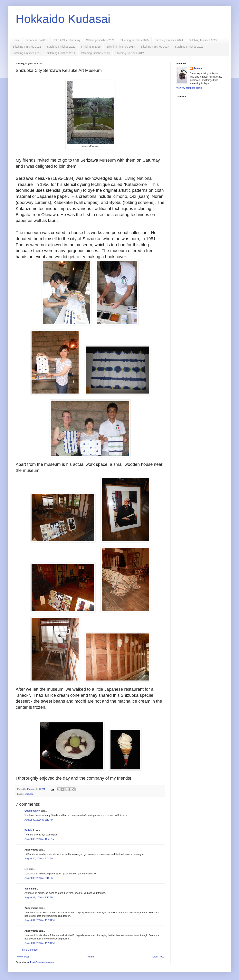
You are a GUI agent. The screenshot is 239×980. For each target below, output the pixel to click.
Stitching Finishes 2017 (155, 47)
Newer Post (23, 957)
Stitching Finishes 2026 (100, 40)
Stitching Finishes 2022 (203, 40)
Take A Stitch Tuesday (67, 40)
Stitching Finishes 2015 (27, 53)
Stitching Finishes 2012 (130, 53)
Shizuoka (29, 794)
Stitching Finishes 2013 (96, 53)
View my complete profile (189, 88)
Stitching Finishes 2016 (189, 47)
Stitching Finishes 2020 (61, 47)
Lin (26, 869)
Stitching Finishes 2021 (27, 47)
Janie (28, 889)
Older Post (158, 957)
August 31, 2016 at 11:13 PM (40, 920)
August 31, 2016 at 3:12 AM (39, 898)
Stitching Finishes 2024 (169, 40)
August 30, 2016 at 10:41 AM (39, 839)
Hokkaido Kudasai (63, 19)
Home (16, 40)
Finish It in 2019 (91, 47)
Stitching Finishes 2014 (61, 53)
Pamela (198, 68)
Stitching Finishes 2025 (134, 40)
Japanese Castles (37, 40)
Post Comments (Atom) (42, 962)
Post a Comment (29, 950)
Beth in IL (30, 830)
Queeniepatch (32, 811)
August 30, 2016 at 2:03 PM (39, 859)
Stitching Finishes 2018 (121, 47)
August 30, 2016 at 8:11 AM (39, 820)
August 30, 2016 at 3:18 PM (39, 878)
